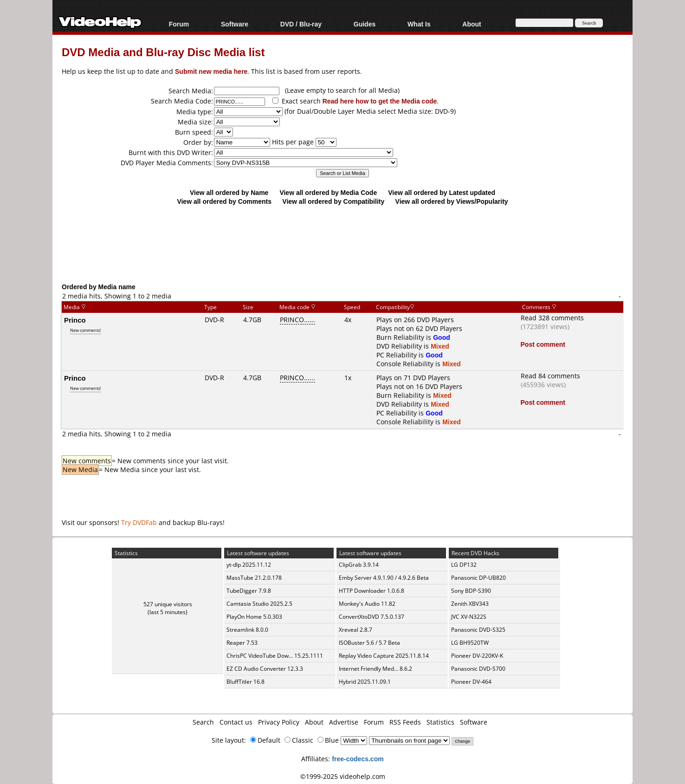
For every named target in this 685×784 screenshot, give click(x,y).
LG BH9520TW (470, 643)
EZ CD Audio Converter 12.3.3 (265, 669)
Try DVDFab (139, 522)
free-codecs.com (358, 759)
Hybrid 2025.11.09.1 (365, 682)
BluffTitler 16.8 (246, 682)
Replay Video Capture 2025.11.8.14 (384, 656)
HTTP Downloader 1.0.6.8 (372, 591)
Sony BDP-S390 (471, 591)
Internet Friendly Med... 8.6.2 (375, 669)
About (472, 24)
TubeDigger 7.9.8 (249, 591)
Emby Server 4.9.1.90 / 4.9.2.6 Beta (384, 578)
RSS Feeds (405, 722)
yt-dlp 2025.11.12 (249, 565)
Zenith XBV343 (470, 604)
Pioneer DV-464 (471, 682)
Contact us (236, 722)
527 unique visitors (168, 604)
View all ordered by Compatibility (333, 201)
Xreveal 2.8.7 (355, 630)
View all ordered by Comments (224, 201)
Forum (179, 24)
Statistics (440, 722)
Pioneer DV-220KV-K (477, 656)
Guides (365, 24)
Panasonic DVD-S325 (478, 630)
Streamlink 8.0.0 (247, 630)
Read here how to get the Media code (380, 101)
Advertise (344, 722)
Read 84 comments (550, 376)
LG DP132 (464, 565)
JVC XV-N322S (469, 617)
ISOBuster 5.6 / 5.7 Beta (369, 643)
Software (235, 24)
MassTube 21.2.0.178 (254, 578)
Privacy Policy (279, 722)
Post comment (543, 344)
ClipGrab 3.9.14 (359, 565)
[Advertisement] (342, 244)
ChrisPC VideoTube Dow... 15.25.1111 (275, 656)
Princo (75, 320)
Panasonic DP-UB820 (478, 578)
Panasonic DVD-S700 (478, 669)
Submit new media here (211, 71)
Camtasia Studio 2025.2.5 (259, 604)
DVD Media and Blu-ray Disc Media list (163, 52)
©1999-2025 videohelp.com (343, 776)
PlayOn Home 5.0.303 (254, 617)
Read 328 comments (552, 318)
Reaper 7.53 (242, 643)
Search (203, 722)
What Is (419, 24)
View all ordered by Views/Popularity (452, 201)
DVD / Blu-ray (301, 24)
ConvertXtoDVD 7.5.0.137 (372, 617)
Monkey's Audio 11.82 (367, 604)
